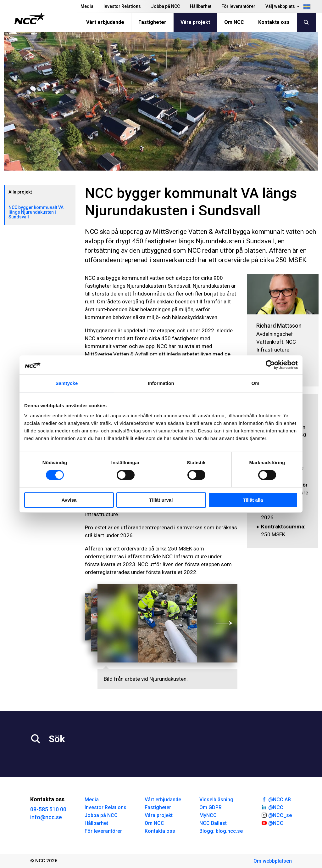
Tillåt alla (253, 500)
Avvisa (69, 500)
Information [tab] (161, 383)
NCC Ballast (213, 823)
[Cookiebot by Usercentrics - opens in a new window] (270, 365)
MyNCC (208, 815)
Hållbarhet (201, 6)
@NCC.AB (276, 799)
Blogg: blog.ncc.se (221, 831)
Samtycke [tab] (67, 383)
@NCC (272, 807)
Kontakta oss (274, 22)
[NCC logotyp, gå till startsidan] (29, 19)
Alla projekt (20, 192)
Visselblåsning (216, 800)
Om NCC (234, 22)
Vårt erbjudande (105, 22)
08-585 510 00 (48, 809)
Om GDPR (211, 807)
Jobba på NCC (165, 6)
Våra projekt (195, 22)
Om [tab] (255, 383)
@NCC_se (276, 815)
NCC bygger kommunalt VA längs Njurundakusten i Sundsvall (36, 212)
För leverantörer (238, 6)
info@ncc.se (46, 817)
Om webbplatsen (273, 861)
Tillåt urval (161, 500)
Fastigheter (152, 22)
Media (87, 6)
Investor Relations (122, 6)
